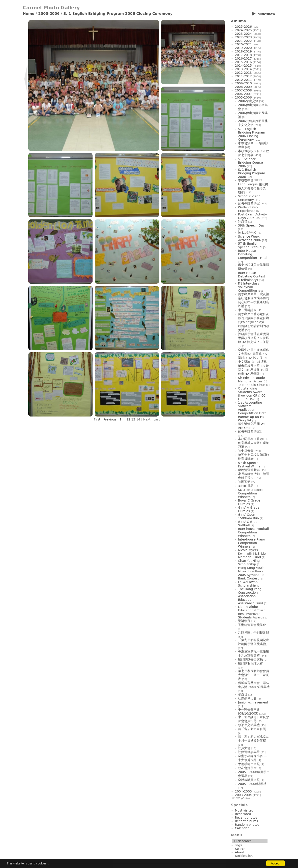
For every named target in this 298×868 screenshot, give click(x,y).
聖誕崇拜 (244, 621)
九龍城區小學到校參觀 (253, 632)
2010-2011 (243, 80)
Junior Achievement (253, 702)
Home (29, 14)
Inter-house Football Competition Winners (253, 532)
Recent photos (246, 818)
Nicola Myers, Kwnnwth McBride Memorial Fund (252, 554)
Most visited (244, 810)
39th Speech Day (251, 225)
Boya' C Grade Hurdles (249, 502)
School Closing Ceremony (249, 198)
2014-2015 (243, 66)
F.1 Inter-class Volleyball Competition (249, 287)
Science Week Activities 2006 (250, 238)
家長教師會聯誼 (249, 203)
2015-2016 (243, 62)
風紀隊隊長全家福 (250, 659)
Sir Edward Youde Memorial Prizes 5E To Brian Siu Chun (253, 381)
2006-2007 (243, 94)
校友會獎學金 (247, 768)
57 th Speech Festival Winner (250, 465)
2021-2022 (243, 41)
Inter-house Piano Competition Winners (252, 543)
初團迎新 (244, 482)
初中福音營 (246, 451)
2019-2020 (243, 48)
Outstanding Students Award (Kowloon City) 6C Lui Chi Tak (252, 394)
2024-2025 (243, 30)
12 (128, 419)
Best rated (243, 814)
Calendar (242, 828)
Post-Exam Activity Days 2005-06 (253, 216)
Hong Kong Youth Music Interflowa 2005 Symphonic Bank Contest (251, 573)
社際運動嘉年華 (249, 752)
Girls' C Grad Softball (248, 523)
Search (240, 849)
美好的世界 (246, 486)
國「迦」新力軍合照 (252, 729)
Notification (244, 856)
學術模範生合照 (249, 764)
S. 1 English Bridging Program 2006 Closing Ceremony (118, 14)
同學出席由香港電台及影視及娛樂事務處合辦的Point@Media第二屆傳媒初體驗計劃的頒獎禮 (253, 322)
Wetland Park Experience (248, 209)
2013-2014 (243, 69)
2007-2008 (243, 90)
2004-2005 (243, 791)
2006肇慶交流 (248, 101)
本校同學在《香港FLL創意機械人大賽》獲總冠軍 (253, 443)
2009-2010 (243, 83)
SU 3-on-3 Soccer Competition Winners (251, 493)
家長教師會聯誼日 (250, 431)
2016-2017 (243, 58)
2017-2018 (243, 55)
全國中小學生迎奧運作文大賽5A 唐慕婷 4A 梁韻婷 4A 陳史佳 (253, 354)
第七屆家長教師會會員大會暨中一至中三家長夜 (253, 675)
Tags (238, 845)
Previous (110, 419)
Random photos (247, 825)
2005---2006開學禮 (252, 784)
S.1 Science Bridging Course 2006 (250, 163)
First (97, 419)
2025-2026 (243, 27)
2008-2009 (243, 87)
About (239, 852)
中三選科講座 (247, 310)
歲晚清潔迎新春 (249, 470)
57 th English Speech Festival (250, 245)
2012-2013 (243, 73)
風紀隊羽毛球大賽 (250, 663)
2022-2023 (243, 37)
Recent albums (246, 821)
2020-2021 (243, 44)
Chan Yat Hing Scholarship (249, 562)
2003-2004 (243, 795)
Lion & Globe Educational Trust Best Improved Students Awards (251, 612)
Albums (238, 21)
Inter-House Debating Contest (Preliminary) (252, 276)
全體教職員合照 (249, 780)
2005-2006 (49, 14)
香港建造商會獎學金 (252, 625)
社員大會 (244, 748)
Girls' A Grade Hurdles (249, 509)
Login (27, 865)
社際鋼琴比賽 (247, 698)
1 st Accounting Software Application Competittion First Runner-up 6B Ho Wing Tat (252, 411)
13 (133, 419)
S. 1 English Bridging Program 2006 (252, 173)
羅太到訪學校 (247, 232)
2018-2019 (243, 51)
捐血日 (243, 694)
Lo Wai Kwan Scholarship (248, 584)
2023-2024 (243, 34)
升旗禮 (243, 221)
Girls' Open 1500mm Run (248, 516)
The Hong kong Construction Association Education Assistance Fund (251, 596)
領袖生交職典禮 (249, 725)
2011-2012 (243, 76)
